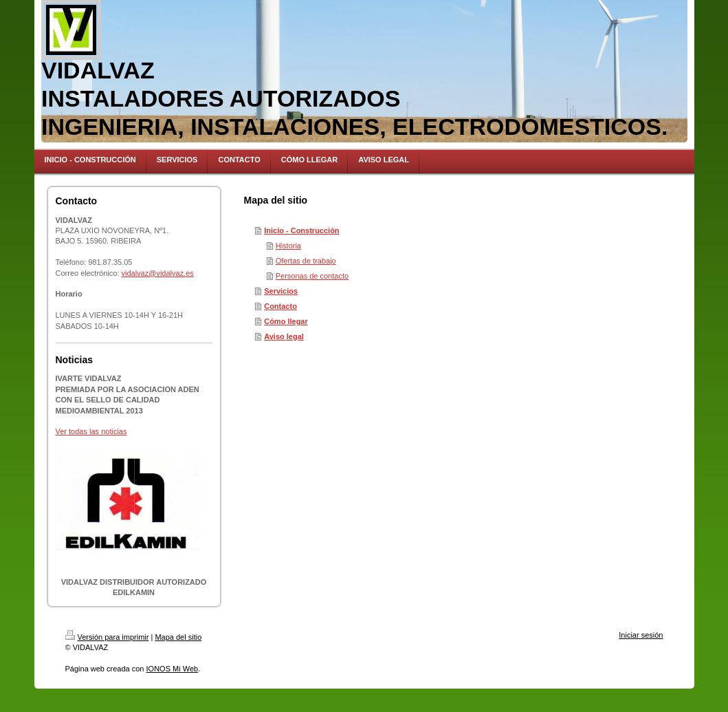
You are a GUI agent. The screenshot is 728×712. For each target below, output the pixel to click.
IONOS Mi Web (173, 669)
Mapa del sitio (178, 637)
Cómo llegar (286, 321)
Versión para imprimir (107, 637)
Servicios (281, 291)
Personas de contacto (312, 276)
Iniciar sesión (641, 635)
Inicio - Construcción (301, 230)
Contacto (280, 306)
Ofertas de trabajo (306, 261)
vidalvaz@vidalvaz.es (158, 273)
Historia (288, 246)
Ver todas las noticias (91, 431)
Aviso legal (284, 336)
